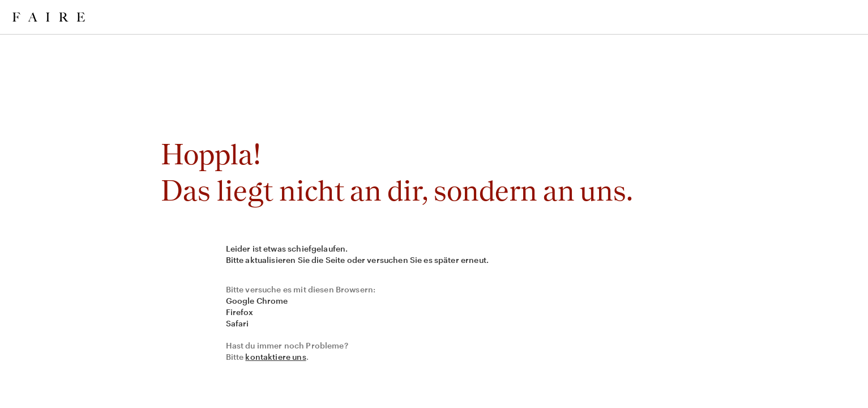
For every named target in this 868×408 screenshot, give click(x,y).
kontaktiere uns (275, 357)
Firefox (240, 312)
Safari (238, 323)
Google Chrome (257, 301)
